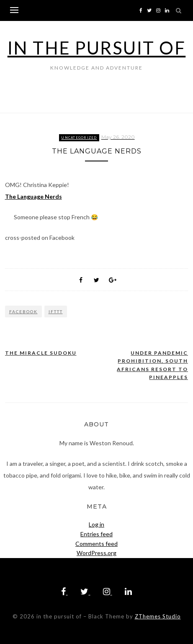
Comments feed (96, 544)
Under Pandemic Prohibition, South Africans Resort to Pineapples (152, 365)
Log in (96, 524)
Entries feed (96, 534)
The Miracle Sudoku (41, 353)
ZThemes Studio (158, 616)
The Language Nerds (33, 196)
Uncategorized (79, 138)
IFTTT (56, 312)
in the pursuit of (97, 48)
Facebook (23, 312)
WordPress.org (96, 553)
